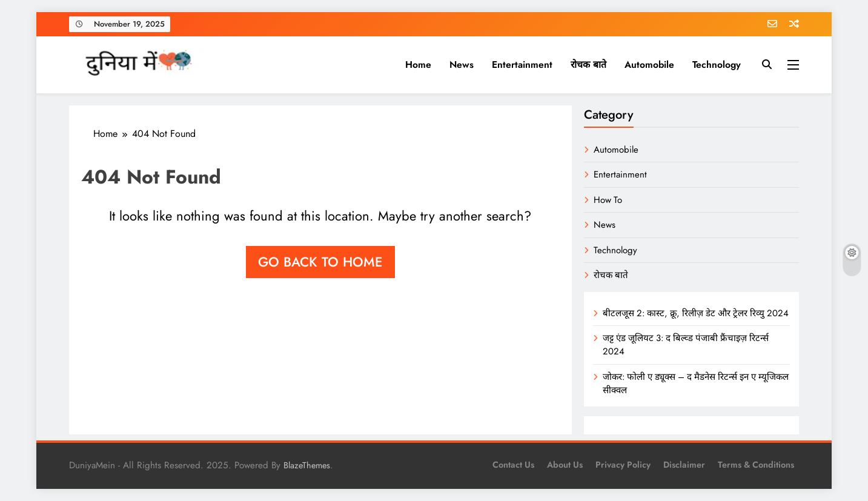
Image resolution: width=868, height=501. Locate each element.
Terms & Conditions (756, 465)
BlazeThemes (307, 465)
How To (608, 200)
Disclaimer (684, 465)
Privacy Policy (623, 465)
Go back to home (320, 262)
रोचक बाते (588, 65)
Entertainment (522, 65)
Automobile (649, 65)
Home (418, 65)
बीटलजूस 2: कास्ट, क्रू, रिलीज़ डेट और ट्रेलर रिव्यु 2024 (696, 313)
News (462, 65)
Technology (717, 65)
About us (565, 465)
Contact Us (513, 465)
